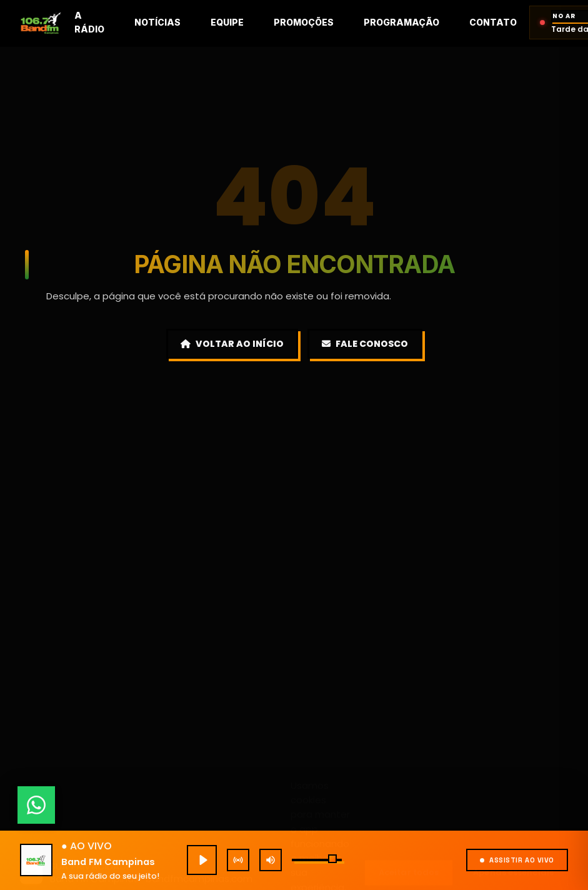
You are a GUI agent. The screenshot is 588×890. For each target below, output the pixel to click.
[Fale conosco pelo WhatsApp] (36, 805)
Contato (493, 22)
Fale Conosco (365, 344)
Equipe (227, 22)
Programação (401, 22)
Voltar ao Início (232, 344)
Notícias (157, 22)
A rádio (89, 22)
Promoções (304, 22)
